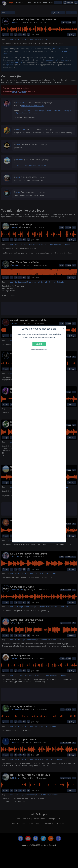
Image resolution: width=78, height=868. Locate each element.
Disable (39, 344)
